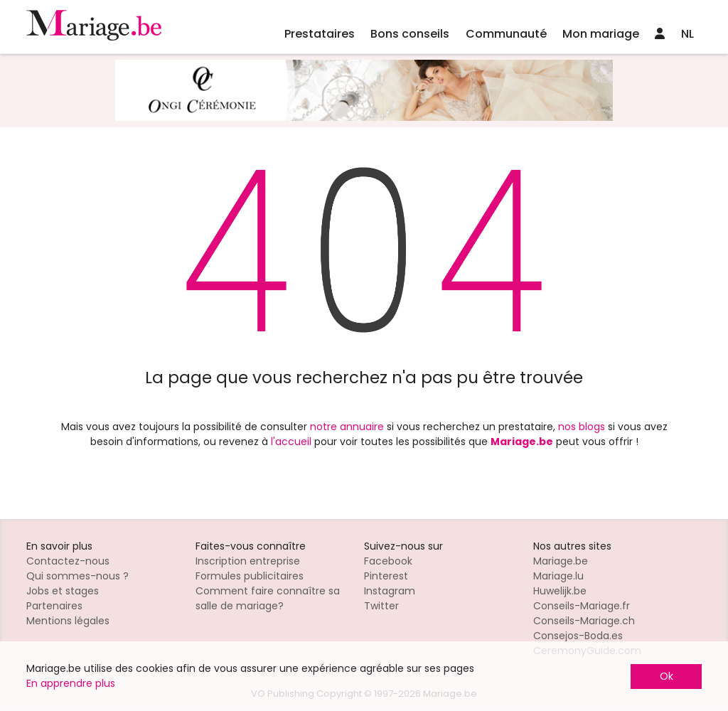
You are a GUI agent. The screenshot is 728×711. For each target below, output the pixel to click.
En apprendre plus (71, 683)
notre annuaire (347, 427)
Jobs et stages (63, 591)
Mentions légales (68, 621)
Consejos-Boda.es (578, 636)
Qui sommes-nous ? (77, 576)
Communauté (506, 34)
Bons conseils (410, 34)
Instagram (390, 591)
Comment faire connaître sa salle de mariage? (268, 598)
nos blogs (582, 427)
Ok (667, 676)
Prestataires (320, 34)
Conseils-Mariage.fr (582, 606)
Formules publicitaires (250, 576)
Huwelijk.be (560, 591)
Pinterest (386, 576)
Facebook (388, 561)
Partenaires (54, 606)
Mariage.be (561, 561)
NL (687, 34)
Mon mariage (601, 34)
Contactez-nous (68, 561)
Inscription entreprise (248, 561)
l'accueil (291, 442)
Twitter (381, 606)
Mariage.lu (558, 576)
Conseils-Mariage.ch (584, 621)
